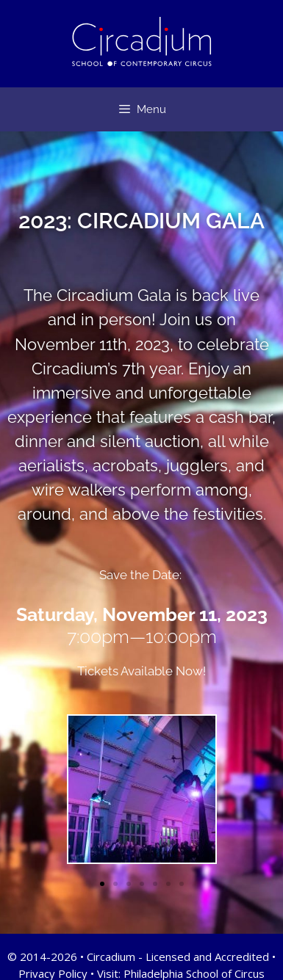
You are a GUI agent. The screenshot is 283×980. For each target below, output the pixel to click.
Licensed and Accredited (207, 957)
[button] (102, 884)
